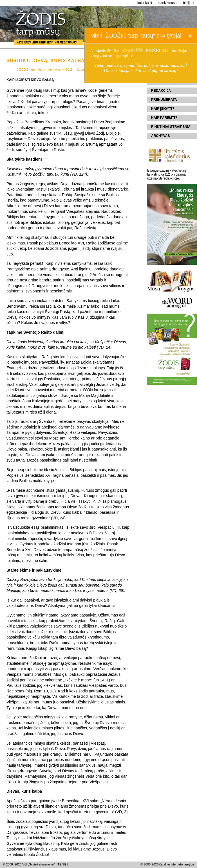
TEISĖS (63, 864)
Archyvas (160, 136)
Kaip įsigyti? (163, 109)
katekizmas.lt (168, 3)
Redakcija (161, 91)
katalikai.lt (145, 3)
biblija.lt (189, 3)
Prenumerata (164, 100)
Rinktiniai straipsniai (171, 127)
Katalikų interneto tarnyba (176, 864)
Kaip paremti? (164, 118)
